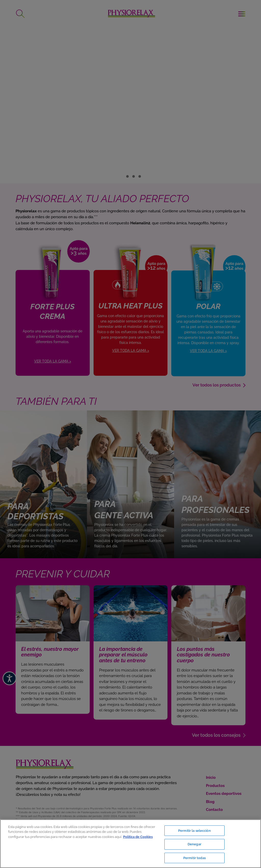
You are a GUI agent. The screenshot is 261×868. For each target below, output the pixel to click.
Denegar (194, 844)
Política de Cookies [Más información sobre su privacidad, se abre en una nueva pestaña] (138, 837)
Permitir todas (194, 857)
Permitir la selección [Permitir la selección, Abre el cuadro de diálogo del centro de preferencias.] (194, 831)
